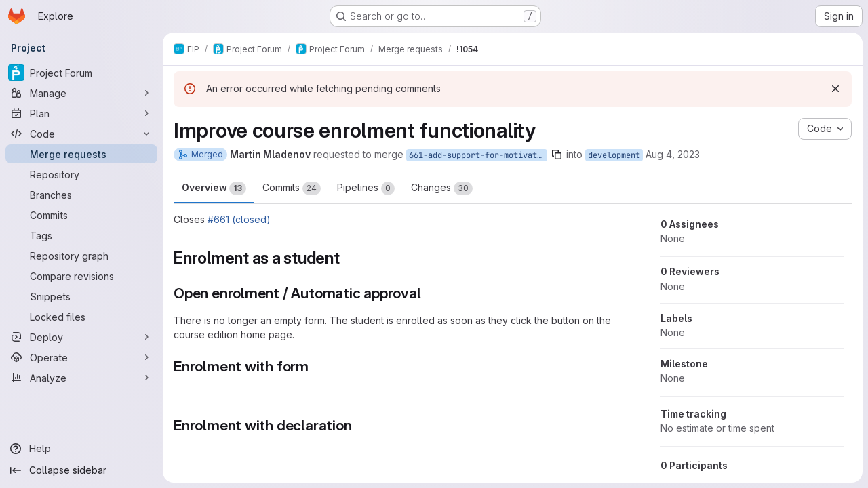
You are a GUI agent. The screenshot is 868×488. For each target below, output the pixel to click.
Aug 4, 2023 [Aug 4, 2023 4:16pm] (673, 154)
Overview (214, 188)
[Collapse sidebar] (81, 470)
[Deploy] (81, 337)
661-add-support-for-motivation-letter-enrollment (478, 155)
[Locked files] (81, 317)
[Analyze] (81, 378)
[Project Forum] (81, 73)
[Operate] (81, 357)
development (614, 155)
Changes (442, 188)
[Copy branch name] (557, 155)
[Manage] (81, 93)
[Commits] (81, 215)
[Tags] (81, 235)
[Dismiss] (835, 89)
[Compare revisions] (81, 276)
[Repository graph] (81, 256)
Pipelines (366, 188)
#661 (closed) (239, 219)
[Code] (81, 134)
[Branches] (81, 195)
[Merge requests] (81, 154)
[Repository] (81, 174)
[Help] (81, 449)
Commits (292, 188)
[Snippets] (81, 296)
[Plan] (81, 113)
